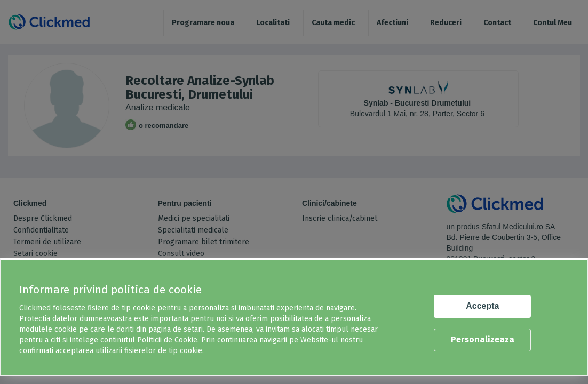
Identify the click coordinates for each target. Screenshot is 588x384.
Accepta (482, 306)
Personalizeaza (483, 339)
